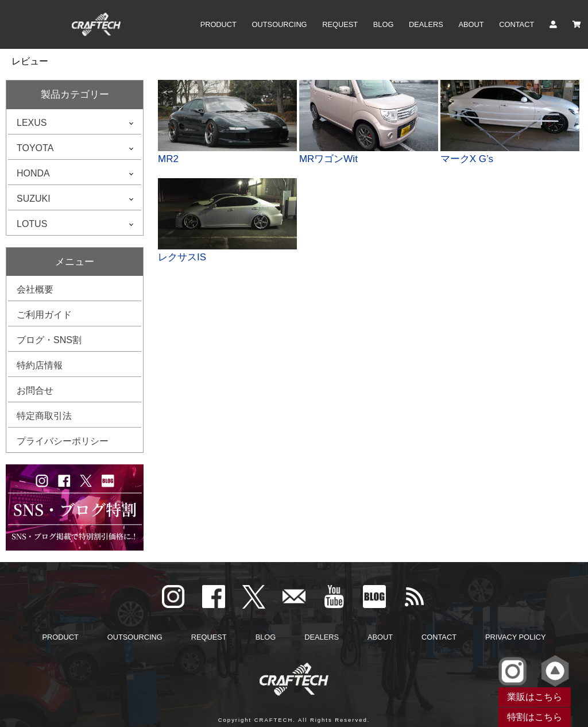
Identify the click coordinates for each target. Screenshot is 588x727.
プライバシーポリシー (63, 441)
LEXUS (32, 123)
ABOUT (471, 24)
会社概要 (35, 289)
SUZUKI (34, 199)
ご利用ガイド (44, 315)
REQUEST (340, 24)
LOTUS (32, 224)
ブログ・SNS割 (49, 340)
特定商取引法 (44, 416)
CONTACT (517, 24)
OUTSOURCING (280, 24)
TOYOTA (35, 148)
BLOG (384, 24)
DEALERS (426, 24)
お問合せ (35, 391)
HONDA (33, 173)
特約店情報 (40, 365)
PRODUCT (218, 24)
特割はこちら (535, 717)
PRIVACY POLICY (516, 637)
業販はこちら (535, 697)
